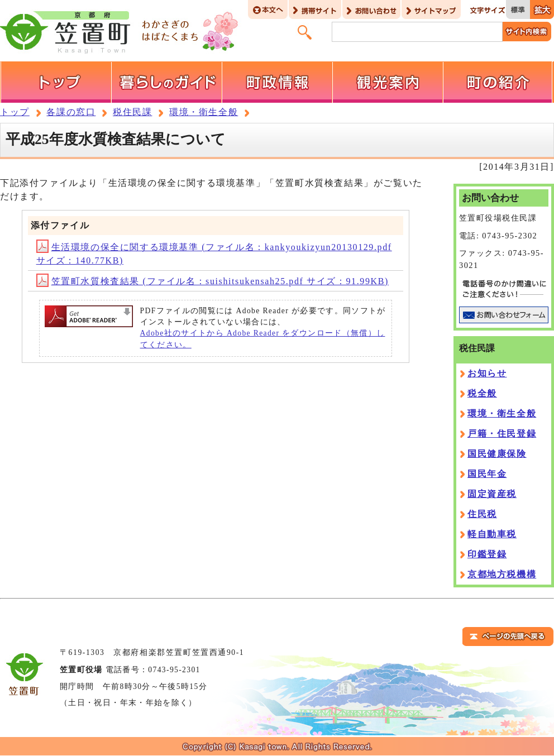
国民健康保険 (497, 454)
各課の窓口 (71, 112)
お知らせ (487, 373)
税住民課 (132, 112)
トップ (15, 112)
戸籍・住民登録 (502, 434)
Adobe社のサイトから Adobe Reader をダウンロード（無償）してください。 (263, 339)
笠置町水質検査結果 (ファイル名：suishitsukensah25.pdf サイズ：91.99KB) (212, 281)
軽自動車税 (492, 534)
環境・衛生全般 (204, 112)
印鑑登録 (487, 554)
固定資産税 (492, 494)
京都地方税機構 (502, 574)
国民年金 (487, 474)
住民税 (482, 514)
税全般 (482, 393)
